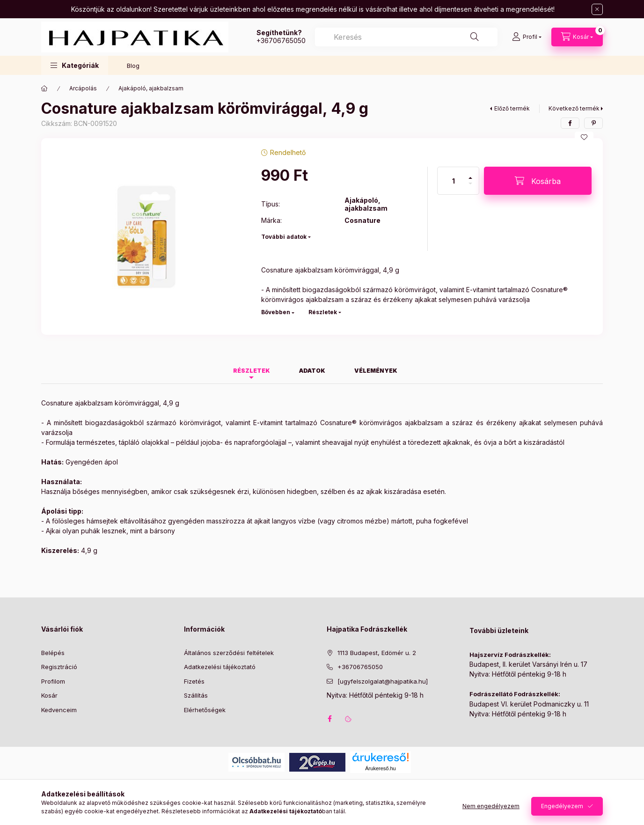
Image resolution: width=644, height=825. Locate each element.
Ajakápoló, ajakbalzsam (151, 88)
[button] (75, 65)
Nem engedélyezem (491, 806)
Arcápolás (83, 88)
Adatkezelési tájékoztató (220, 667)
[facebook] (570, 123)
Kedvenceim (59, 710)
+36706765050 (281, 41)
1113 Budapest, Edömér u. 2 (377, 653)
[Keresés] (475, 37)
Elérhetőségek (205, 710)
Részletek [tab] (252, 371)
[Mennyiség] (454, 181)
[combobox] (406, 37)
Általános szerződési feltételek (229, 653)
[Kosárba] (538, 181)
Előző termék (512, 108)
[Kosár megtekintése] (577, 37)
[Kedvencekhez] (584, 137)
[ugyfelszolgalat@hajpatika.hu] (383, 681)
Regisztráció (59, 667)
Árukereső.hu (380, 768)
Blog (133, 66)
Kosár (49, 695)
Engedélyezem (562, 806)
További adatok (284, 237)
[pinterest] (593, 123)
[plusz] (470, 174)
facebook (329, 719)
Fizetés (194, 681)
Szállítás (196, 695)
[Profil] (527, 37)
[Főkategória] (44, 88)
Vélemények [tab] (376, 371)
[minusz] (470, 188)
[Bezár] (597, 9)
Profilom (53, 681)
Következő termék (574, 108)
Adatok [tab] (312, 371)
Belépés (53, 653)
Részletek (323, 312)
